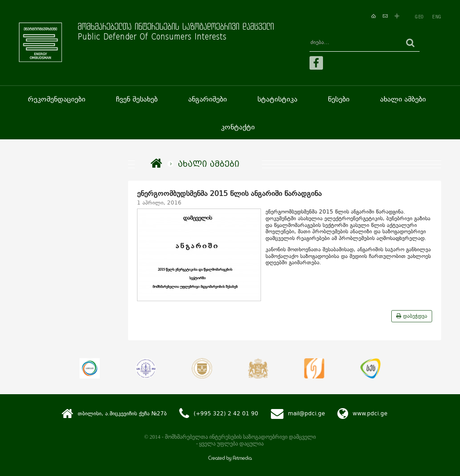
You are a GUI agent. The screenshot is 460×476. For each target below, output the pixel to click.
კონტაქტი (238, 127)
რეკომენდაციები (57, 99)
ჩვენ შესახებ (137, 99)
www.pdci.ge (370, 414)
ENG (437, 17)
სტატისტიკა (277, 99)
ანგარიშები (208, 99)
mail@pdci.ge (306, 414)
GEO (419, 17)
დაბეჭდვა (412, 316)
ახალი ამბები (403, 99)
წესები (339, 99)
